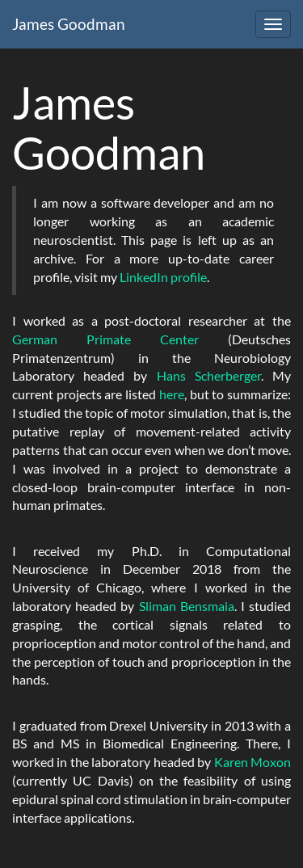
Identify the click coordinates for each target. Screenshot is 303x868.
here (172, 394)
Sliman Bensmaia (187, 606)
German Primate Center (105, 339)
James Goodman (69, 24)
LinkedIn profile (163, 277)
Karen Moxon (253, 762)
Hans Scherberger (209, 375)
